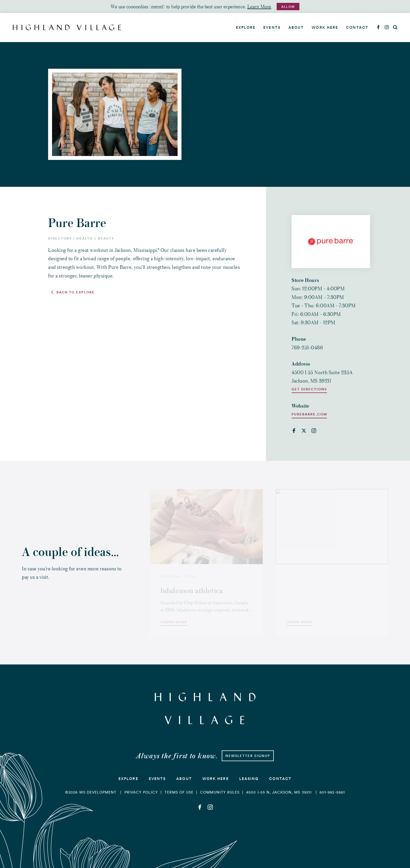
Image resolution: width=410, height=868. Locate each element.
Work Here (325, 27)
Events (272, 27)
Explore (246, 27)
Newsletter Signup (248, 756)
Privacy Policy (141, 792)
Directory (60, 238)
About (296, 27)
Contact (357, 27)
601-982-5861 (332, 792)
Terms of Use (179, 792)
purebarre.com (309, 414)
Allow (288, 7)
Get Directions (309, 389)
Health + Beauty (95, 238)
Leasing (249, 779)
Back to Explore (76, 292)
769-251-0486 (307, 348)
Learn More (259, 7)
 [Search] (395, 27)
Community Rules (220, 792)
